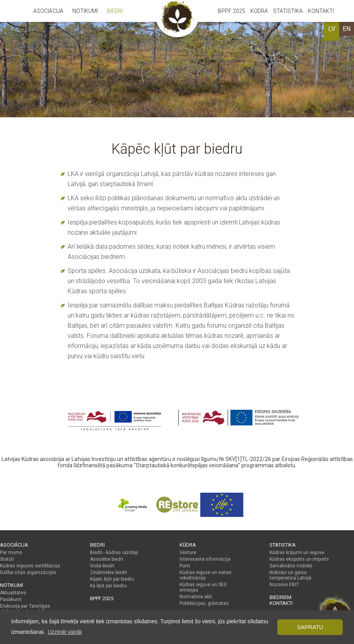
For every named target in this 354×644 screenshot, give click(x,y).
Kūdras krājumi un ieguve (297, 553)
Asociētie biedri (107, 559)
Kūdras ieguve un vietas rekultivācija (206, 575)
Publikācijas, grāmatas (204, 603)
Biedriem (280, 597)
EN (347, 29)
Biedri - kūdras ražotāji (114, 553)
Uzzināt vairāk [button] (65, 632)
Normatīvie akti (196, 597)
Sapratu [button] (310, 627)
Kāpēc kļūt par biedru (112, 579)
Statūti (7, 559)
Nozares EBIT (284, 585)
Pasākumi (11, 599)
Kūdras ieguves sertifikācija (30, 566)
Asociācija (48, 11)
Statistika (288, 11)
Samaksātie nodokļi (291, 566)
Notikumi (85, 11)
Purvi (185, 566)
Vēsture (188, 553)
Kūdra (259, 11)
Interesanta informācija (205, 559)
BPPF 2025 (232, 11)
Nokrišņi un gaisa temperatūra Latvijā (290, 575)
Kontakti (321, 11)
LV (332, 29)
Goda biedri (102, 566)
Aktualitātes (13, 593)
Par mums (11, 553)
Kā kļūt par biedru (108, 586)
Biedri (115, 11)
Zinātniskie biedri (109, 572)
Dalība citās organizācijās (28, 572)
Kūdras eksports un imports (299, 559)
